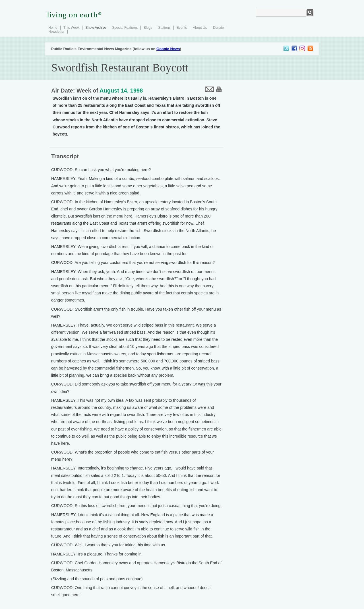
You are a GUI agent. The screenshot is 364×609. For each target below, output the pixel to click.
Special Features (125, 28)
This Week (71, 28)
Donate (219, 28)
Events (182, 28)
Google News (168, 49)
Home (53, 28)
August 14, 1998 (121, 91)
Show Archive (96, 28)
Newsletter (56, 32)
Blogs (148, 28)
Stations (164, 28)
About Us (200, 28)
